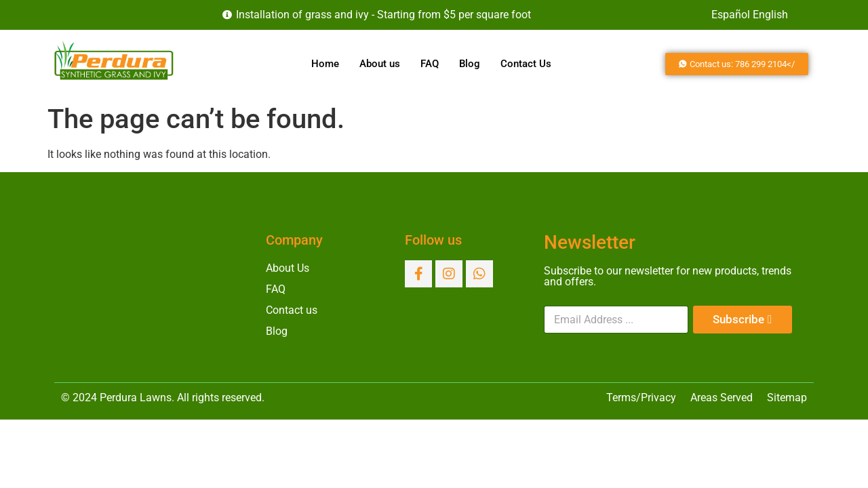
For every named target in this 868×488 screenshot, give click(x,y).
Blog (470, 64)
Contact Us (526, 64)
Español (731, 15)
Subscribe (738, 319)
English (770, 15)
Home (325, 64)
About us (380, 64)
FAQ (430, 64)
